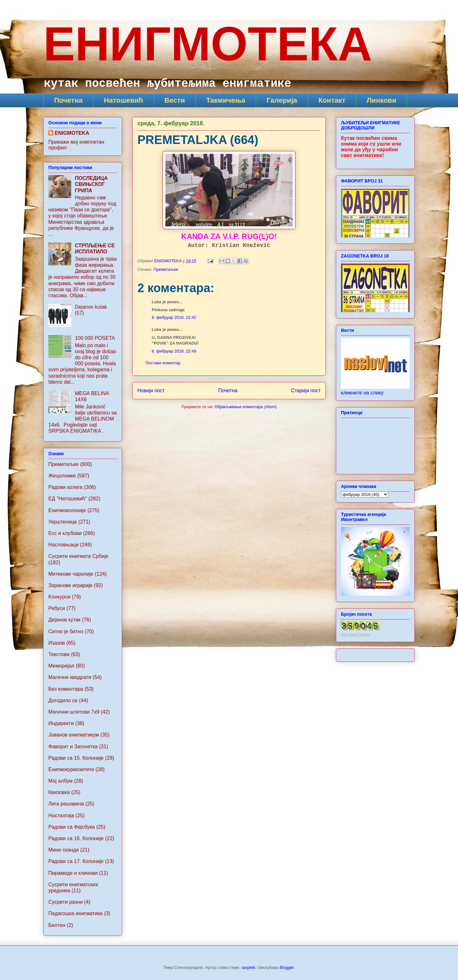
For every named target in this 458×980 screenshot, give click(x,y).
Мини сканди (64, 850)
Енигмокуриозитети (71, 769)
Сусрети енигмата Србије (78, 556)
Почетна (68, 100)
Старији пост (306, 391)
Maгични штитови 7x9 (74, 712)
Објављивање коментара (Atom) (246, 407)
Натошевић (124, 100)
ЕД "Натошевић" (68, 499)
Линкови (382, 100)
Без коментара (66, 689)
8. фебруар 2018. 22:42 (174, 317)
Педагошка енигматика (76, 913)
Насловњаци (63, 545)
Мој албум (60, 781)
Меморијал (61, 666)
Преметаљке (166, 269)
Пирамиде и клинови (73, 873)
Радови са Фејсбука (72, 827)
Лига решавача (66, 804)
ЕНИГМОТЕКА (208, 44)
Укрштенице (63, 522)
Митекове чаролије (71, 574)
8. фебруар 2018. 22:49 (174, 351)
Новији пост (151, 391)
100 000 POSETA (95, 338)
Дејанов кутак (64, 620)
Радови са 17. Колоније (76, 861)
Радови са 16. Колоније (76, 838)
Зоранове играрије (70, 585)
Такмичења (226, 100)
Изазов (57, 643)
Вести (175, 100)
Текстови (59, 654)
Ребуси (57, 608)
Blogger (287, 967)
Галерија (282, 100)
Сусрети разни (66, 902)
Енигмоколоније (67, 510)
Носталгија (61, 816)
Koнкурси (59, 597)
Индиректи (61, 723)
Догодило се (63, 700)
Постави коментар (163, 363)
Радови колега (66, 487)
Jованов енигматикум (74, 735)
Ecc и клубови (65, 533)
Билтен (57, 925)
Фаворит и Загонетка (73, 747)
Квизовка (59, 792)
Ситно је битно (66, 631)
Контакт (332, 100)
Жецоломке (62, 476)
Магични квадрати (70, 677)
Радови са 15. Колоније (76, 758)
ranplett (248, 967)
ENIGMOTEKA (72, 133)
